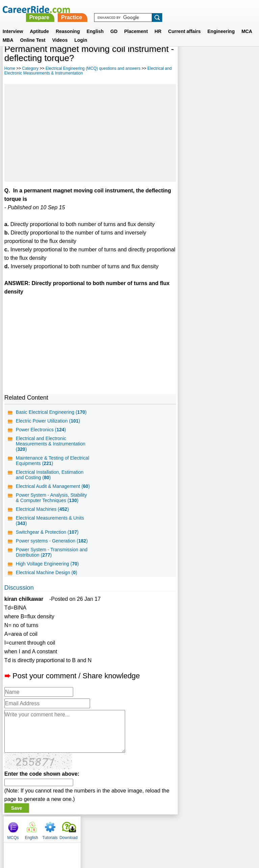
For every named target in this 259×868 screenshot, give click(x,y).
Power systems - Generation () (52, 546)
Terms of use (126, 833)
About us (68, 833)
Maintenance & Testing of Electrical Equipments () (53, 461)
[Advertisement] (90, 133)
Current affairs (184, 23)
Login (81, 32)
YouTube (177, 833)
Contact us (95, 833)
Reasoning (68, 23)
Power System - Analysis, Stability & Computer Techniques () (51, 503)
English (95, 23)
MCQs (188, 61)
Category (31, 68)
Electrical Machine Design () (47, 578)
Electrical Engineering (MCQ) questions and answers (93, 68)
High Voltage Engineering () (47, 569)
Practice (166, 9)
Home (10, 68)
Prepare (134, 9)
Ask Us (154, 833)
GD (114, 23)
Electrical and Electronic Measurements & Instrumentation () (51, 444)
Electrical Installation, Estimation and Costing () (50, 475)
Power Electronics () (41, 430)
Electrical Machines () (42, 515)
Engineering (221, 23)
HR (158, 23)
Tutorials (225, 61)
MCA (247, 23)
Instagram (203, 833)
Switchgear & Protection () (47, 537)
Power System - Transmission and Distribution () (52, 558)
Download (243, 61)
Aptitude (39, 23)
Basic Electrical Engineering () (51, 412)
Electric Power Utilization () (48, 421)
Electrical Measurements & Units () (50, 526)
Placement (136, 23)
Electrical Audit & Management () (48, 489)
